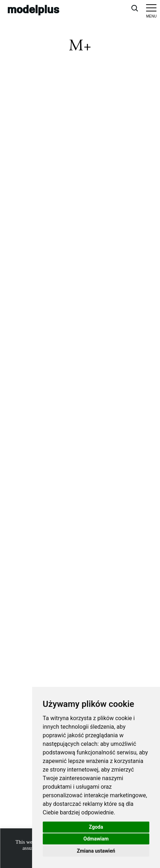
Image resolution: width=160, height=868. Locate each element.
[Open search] (134, 8)
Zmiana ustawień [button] (96, 851)
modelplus (33, 9)
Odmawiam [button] (96, 839)
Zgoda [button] (96, 827)
